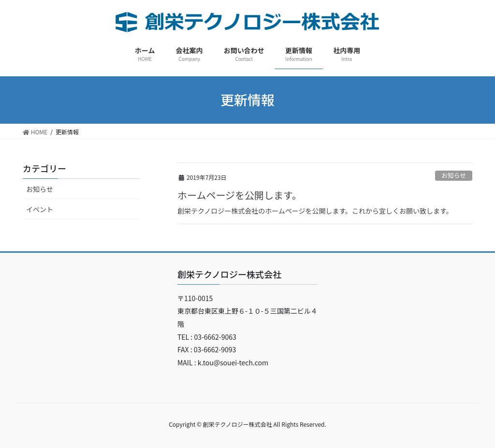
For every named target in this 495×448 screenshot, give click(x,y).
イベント (40, 209)
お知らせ (454, 175)
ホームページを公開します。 (240, 195)
